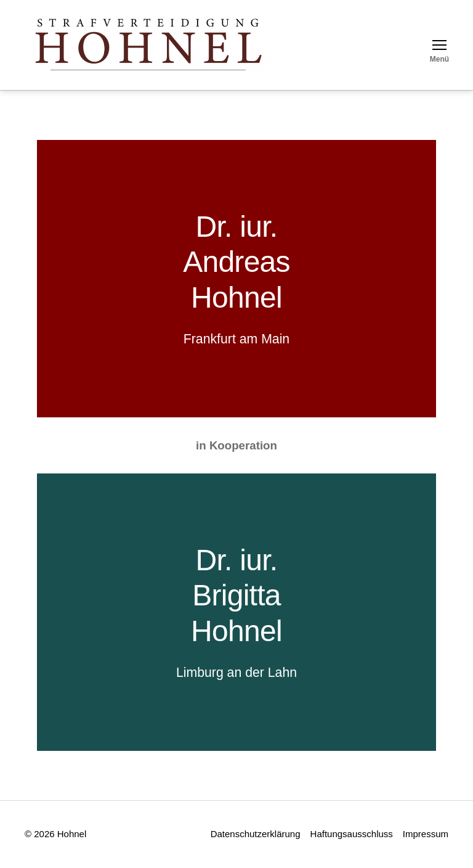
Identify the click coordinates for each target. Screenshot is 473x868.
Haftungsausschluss (352, 834)
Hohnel (236, 297)
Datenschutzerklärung (256, 834)
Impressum (426, 834)
